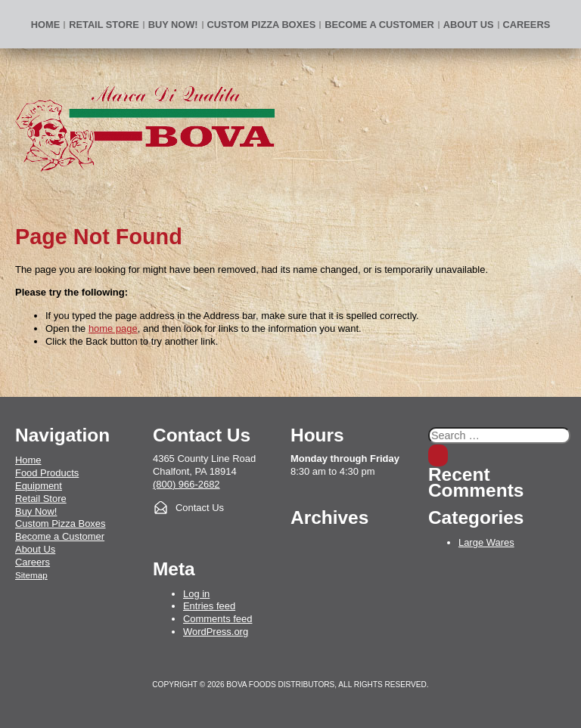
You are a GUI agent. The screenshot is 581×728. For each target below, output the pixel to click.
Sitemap (31, 575)
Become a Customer (379, 25)
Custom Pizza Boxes (262, 25)
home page (113, 328)
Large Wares (486, 542)
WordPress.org (216, 632)
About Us (469, 25)
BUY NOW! (173, 25)
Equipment (39, 486)
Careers (527, 25)
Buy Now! (36, 511)
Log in (196, 594)
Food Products (47, 473)
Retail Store (104, 25)
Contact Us (200, 508)
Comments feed (217, 619)
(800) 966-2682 (186, 484)
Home (45, 25)
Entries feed (209, 606)
